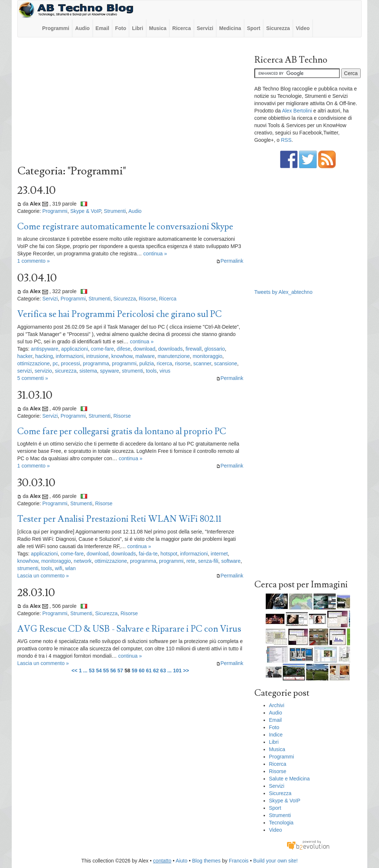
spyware (110, 371)
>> (186, 671)
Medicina (230, 28)
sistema (88, 371)
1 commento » (34, 261)
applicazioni (75, 349)
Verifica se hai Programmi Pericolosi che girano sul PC (119, 314)
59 (135, 671)
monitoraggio (208, 356)
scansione (226, 363)
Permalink (230, 261)
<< (74, 671)
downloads (170, 349)
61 (149, 671)
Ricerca (182, 28)
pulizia (147, 363)
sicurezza (66, 371)
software (231, 561)
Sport (254, 28)
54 (99, 671)
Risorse (147, 299)
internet (219, 554)
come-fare (102, 349)
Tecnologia (281, 823)
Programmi (56, 28)
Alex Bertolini (297, 111)
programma (96, 363)
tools (151, 371)
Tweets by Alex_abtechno (284, 292)
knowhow (122, 356)
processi (70, 363)
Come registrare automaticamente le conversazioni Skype (125, 227)
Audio (82, 28)
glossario (215, 349)
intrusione (97, 356)
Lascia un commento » (43, 576)
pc (55, 363)
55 (106, 671)
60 (142, 671)
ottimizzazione (34, 363)
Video (303, 28)
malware (145, 356)
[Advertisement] (130, 103)
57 (120, 671)
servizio (43, 371)
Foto (121, 28)
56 (113, 671)
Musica (158, 28)
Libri (137, 28)
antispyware (45, 349)
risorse (183, 363)
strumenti (133, 371)
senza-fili (208, 561)
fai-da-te (148, 554)
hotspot (169, 554)
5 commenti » (33, 378)
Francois (239, 861)
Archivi (277, 705)
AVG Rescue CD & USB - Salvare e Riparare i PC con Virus (129, 629)
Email (102, 28)
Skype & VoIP (86, 211)
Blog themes (206, 861)
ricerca (165, 363)
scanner (202, 363)
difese (124, 349)
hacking (44, 356)
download (144, 349)
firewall (194, 349)
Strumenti (115, 211)
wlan (71, 568)
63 (163, 671)
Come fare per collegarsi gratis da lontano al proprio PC (122, 431)
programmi (124, 363)
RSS (286, 140)
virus (165, 371)
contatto (162, 861)
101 (177, 671)
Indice (276, 735)
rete (191, 561)
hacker (25, 356)
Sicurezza (278, 28)
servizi (25, 371)
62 (156, 671)
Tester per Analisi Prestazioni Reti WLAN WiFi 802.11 (119, 519)
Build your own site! (275, 861)
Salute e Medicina (289, 779)
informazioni (69, 356)
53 (92, 671)
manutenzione (174, 356)
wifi (59, 568)
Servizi (205, 28)
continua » (155, 254)
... (85, 671)
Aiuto (181, 861)
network (83, 561)
